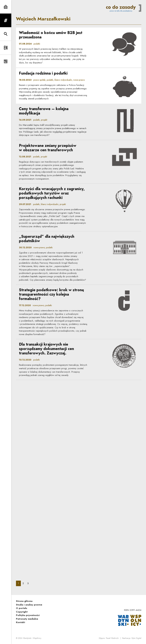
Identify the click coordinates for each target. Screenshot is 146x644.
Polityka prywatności (28, 615)
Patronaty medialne (27, 619)
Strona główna (24, 601)
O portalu (22, 608)
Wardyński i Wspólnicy (32, 638)
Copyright (22, 612)
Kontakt (21, 622)
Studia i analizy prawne (29, 605)
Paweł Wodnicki (112, 638)
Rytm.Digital (136, 638)
